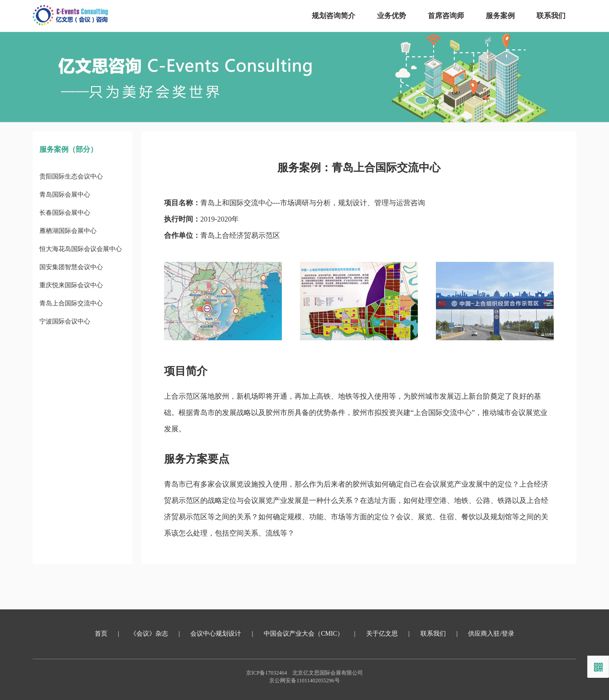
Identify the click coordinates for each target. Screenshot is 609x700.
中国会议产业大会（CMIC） (304, 634)
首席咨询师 (446, 16)
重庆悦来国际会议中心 (71, 285)
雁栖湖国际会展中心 (68, 231)
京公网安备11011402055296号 (304, 681)
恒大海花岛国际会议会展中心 (81, 249)
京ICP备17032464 (267, 673)
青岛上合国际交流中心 (71, 303)
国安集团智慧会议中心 (71, 267)
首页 (101, 634)
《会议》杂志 (149, 634)
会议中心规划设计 (216, 634)
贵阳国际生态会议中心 (71, 176)
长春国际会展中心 (65, 213)
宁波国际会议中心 (65, 321)
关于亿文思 (382, 634)
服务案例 (500, 16)
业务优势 (391, 16)
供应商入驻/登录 (491, 634)
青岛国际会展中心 (65, 195)
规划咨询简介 (333, 16)
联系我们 (551, 16)
